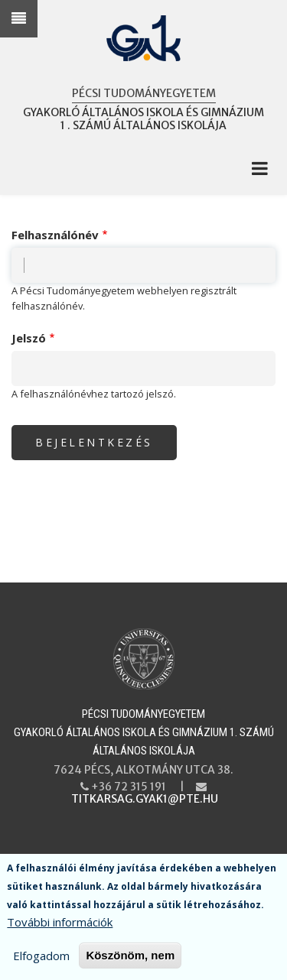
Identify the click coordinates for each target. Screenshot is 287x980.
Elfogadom (41, 959)
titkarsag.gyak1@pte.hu (145, 799)
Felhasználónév (55, 235)
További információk (60, 925)
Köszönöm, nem (130, 958)
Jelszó (29, 338)
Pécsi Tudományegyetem (144, 93)
